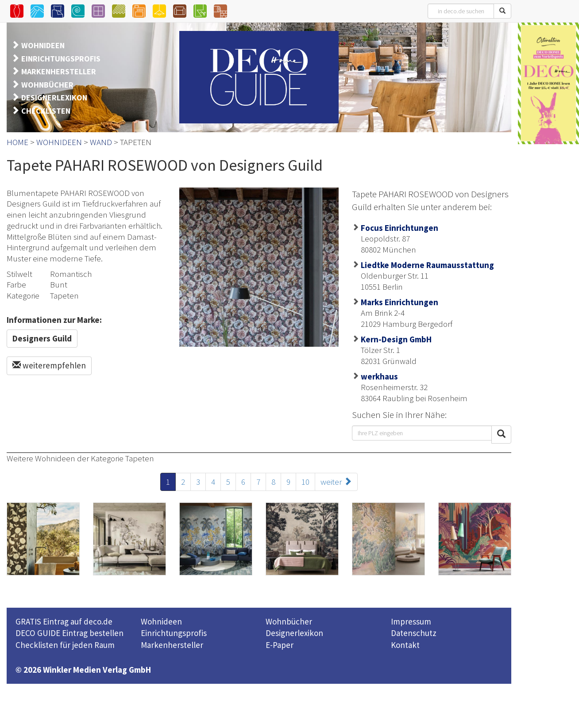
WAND (101, 142)
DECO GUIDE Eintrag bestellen (69, 633)
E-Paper (280, 645)
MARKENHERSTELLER (59, 71)
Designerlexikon (294, 633)
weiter (336, 482)
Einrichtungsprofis (174, 633)
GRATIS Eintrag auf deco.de (64, 621)
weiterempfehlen (49, 365)
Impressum (411, 621)
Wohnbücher (289, 621)
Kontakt (405, 645)
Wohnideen (161, 621)
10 (305, 482)
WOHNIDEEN (43, 45)
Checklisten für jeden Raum (65, 645)
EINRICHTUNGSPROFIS (61, 59)
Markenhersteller (172, 645)
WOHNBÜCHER (47, 85)
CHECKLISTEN (46, 111)
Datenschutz (414, 633)
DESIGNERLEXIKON (54, 98)
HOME (17, 142)
